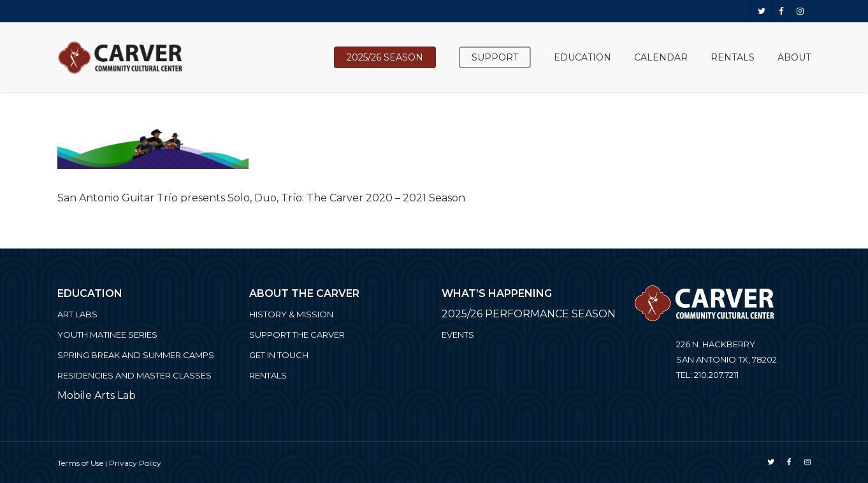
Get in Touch (279, 355)
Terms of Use (80, 463)
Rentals (268, 375)
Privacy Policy (135, 463)
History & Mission (291, 314)
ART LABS (77, 314)
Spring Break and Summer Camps (136, 355)
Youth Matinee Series (107, 335)
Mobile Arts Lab (97, 395)
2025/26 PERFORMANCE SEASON (529, 314)
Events (458, 335)
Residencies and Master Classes (134, 375)
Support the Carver (297, 335)
